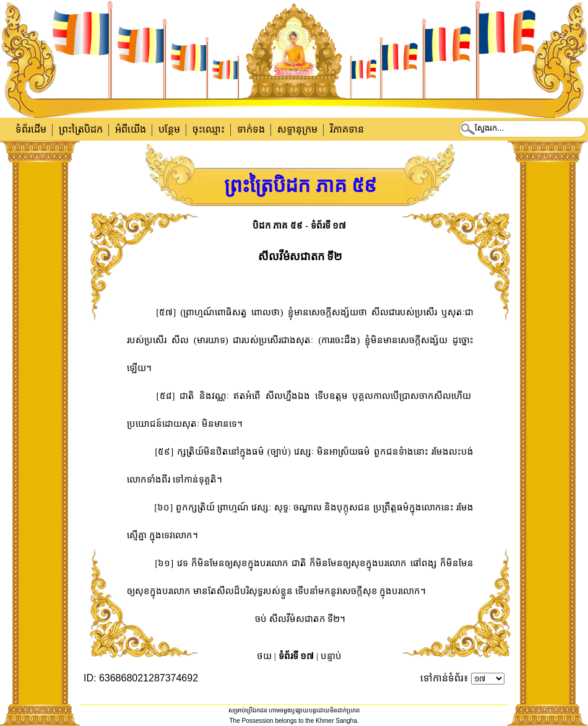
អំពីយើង (131, 129)
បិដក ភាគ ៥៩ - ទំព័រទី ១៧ (300, 225)
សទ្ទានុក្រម (297, 129)
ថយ (264, 656)
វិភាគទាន (347, 129)
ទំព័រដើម (31, 129)
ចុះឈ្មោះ (209, 129)
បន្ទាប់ (331, 656)
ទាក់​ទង (251, 129)
